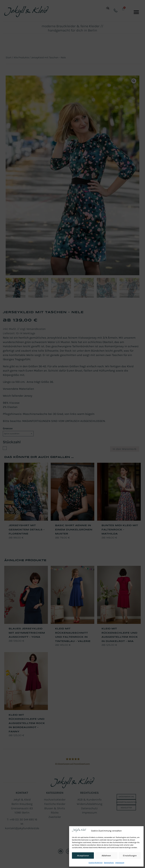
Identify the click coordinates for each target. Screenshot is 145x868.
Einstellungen (130, 856)
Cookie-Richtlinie (96, 863)
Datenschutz (109, 863)
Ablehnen (106, 856)
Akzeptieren (83, 856)
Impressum (120, 863)
